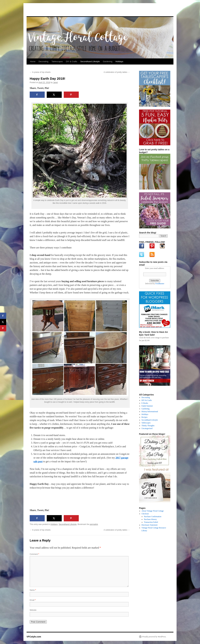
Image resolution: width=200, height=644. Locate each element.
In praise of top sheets (40, 72)
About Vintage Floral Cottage (153, 511)
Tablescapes (57, 61)
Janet (55, 82)
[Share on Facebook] (37, 95)
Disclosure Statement (150, 525)
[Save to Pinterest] (71, 95)
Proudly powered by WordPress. (154, 637)
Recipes (145, 417)
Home (33, 61)
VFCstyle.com (42, 11)
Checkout (145, 514)
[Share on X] (54, 95)
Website (33, 610)
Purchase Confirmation (153, 517)
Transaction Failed (151, 522)
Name (33, 590)
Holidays (119, 61)
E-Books (145, 403)
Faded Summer (147, 406)
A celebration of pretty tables (117, 72)
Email (33, 600)
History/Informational (150, 412)
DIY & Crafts (72, 61)
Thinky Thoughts (148, 426)
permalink (94, 524)
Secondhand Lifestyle (90, 61)
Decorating (44, 61)
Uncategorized (147, 428)
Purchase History (150, 519)
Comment (34, 554)
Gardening (108, 61)
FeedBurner (160, 284)
